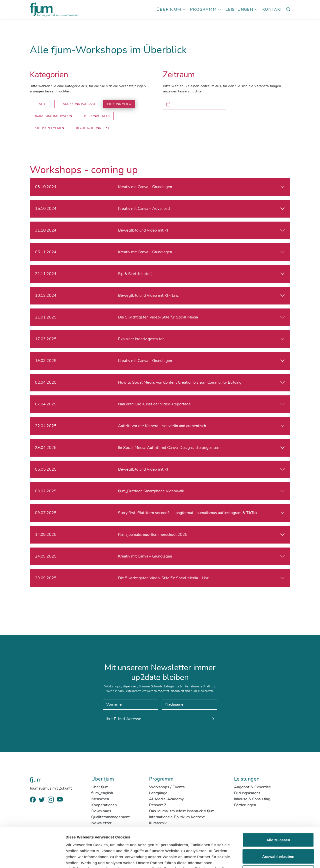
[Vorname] (130, 704)
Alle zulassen (278, 802)
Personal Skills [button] (97, 116)
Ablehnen (278, 835)
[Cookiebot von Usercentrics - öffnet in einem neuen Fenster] (32, 858)
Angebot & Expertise (252, 787)
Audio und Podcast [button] (79, 104)
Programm (203, 9)
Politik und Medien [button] (49, 128)
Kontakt (272, 9)
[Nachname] (189, 704)
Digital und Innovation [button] (53, 116)
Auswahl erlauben (278, 819)
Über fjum (169, 9)
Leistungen (239, 9)
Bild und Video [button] (119, 104)
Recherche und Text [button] (93, 128)
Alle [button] (42, 104)
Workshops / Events (167, 787)
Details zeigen (266, 858)
